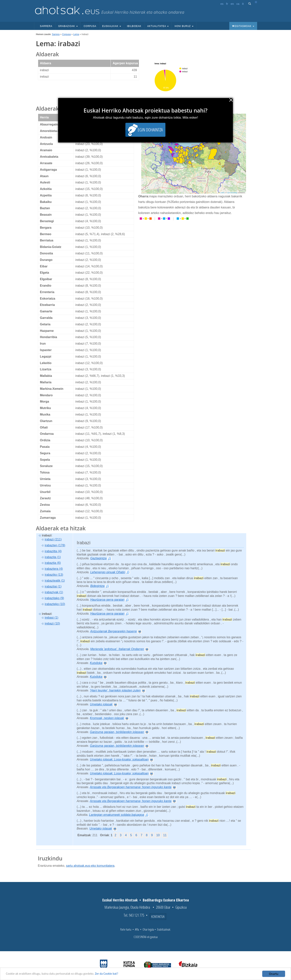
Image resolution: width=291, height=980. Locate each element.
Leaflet (221, 193)
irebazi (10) (52, 623)
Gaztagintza (98, 558)
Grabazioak (68, 26)
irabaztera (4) (54, 569)
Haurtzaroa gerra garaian (107, 600)
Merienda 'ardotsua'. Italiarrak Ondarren (117, 649)
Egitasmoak (243, 26)
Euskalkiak (112, 26)
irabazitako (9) (54, 598)
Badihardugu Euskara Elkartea (166, 900)
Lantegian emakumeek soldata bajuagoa (116, 815)
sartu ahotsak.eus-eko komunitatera (90, 866)
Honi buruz (184, 26)
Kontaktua (158, 916)
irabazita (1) (53, 557)
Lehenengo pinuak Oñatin (108, 572)
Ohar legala (148, 929)
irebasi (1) (52, 618)
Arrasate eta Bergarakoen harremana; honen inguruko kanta (131, 787)
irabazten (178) (55, 545)
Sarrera (46, 26)
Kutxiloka (96, 663)
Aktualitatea (158, 26)
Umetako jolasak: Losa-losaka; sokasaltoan (119, 759)
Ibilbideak (134, 26)
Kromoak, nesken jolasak (107, 718)
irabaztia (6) (53, 563)
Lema (76, 34)
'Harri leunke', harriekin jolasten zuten (115, 690)
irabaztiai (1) (53, 586)
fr (227, 4)
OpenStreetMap (232, 193)
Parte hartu (126, 929)
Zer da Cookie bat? (112, 974)
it (243, 4)
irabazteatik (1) (55, 581)
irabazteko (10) (55, 604)
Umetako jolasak (101, 704)
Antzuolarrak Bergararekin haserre (113, 631)
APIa (137, 929)
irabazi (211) (53, 539)
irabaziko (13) (54, 575)
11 (165, 835)
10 (158, 835)
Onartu (274, 974)
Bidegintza (97, 586)
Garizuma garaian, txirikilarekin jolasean (117, 732)
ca (238, 4)
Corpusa (90, 26)
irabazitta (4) (53, 551)
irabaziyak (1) (54, 592)
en (232, 4)
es (222, 4)
